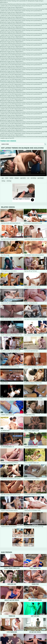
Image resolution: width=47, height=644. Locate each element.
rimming (9, 181)
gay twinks (23, 178)
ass (28, 178)
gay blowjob (41, 178)
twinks (11, 178)
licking (3, 181)
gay (3, 178)
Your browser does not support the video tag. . (23, 163)
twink (7, 178)
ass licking (33, 178)
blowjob (17, 178)
